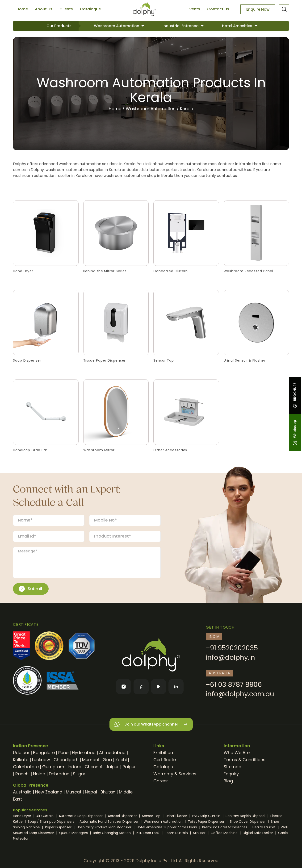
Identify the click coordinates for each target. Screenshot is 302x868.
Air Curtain (45, 816)
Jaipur (112, 767)
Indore (74, 767)
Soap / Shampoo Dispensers (52, 822)
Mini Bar (200, 833)
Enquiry (231, 774)
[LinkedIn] (176, 687)
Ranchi (22, 774)
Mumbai (91, 760)
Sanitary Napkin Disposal (246, 816)
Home (22, 9)
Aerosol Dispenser (123, 816)
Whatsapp (295, 433)
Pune (63, 753)
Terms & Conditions (245, 760)
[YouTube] (159, 687)
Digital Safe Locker (258, 833)
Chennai (93, 767)
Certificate (165, 760)
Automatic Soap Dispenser (81, 816)
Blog (228, 781)
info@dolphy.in (230, 657)
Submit (31, 589)
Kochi (121, 760)
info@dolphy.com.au (240, 694)
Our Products (59, 26)
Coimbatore (26, 767)
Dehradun (59, 774)
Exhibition (163, 753)
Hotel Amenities (238, 26)
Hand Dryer (23, 816)
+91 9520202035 (232, 648)
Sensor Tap (152, 816)
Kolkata (21, 760)
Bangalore (44, 753)
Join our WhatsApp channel (151, 724)
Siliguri (80, 774)
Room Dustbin (177, 833)
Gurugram (53, 767)
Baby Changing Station (112, 833)
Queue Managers (74, 833)
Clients (66, 9)
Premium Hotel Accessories (225, 827)
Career (161, 781)
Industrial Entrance (181, 26)
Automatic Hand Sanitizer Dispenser (109, 822)
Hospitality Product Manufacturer (105, 827)
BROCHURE (295, 396)
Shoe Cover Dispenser (248, 822)
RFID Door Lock (148, 833)
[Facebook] (141, 687)
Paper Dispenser (59, 827)
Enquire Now (258, 9)
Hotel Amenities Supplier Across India (167, 827)
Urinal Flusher (177, 816)
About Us (44, 9)
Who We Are (237, 753)
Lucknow (41, 760)
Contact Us (218, 9)
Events (194, 9)
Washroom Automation (117, 26)
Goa (107, 760)
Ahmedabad (112, 753)
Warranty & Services (175, 774)
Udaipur (21, 753)
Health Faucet (264, 827)
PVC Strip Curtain (207, 816)
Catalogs (163, 767)
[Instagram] (124, 687)
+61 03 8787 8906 (234, 685)
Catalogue (90, 9)
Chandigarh (66, 760)
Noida (39, 774)
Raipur (129, 767)
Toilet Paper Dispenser (207, 822)
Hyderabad (84, 753)
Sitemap (233, 767)
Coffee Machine (225, 833)
